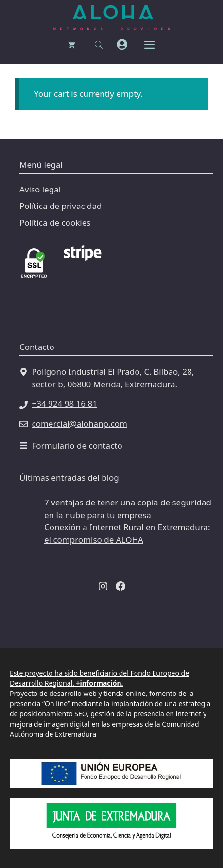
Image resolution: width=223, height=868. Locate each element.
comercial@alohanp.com (80, 424)
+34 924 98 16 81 (65, 404)
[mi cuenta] (122, 44)
